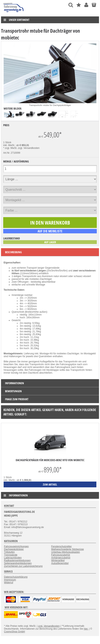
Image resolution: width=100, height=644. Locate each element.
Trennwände (11, 555)
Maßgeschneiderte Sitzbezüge (68, 549)
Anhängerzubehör (61, 558)
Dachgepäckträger (14, 549)
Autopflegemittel (60, 563)
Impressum (10, 580)
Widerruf (9, 583)
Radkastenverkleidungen (17, 560)
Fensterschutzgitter (62, 546)
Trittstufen (9, 552)
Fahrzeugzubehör (61, 555)
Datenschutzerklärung (16, 577)
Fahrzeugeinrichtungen (16, 546)
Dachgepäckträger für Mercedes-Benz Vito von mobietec (50, 460)
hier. (86, 629)
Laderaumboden (13, 558)
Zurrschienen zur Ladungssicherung (23, 566)
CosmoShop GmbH (14, 632)
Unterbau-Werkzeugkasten (66, 552)
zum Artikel (50, 484)
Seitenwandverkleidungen (18, 563)
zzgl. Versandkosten (29, 148)
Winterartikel (58, 560)
